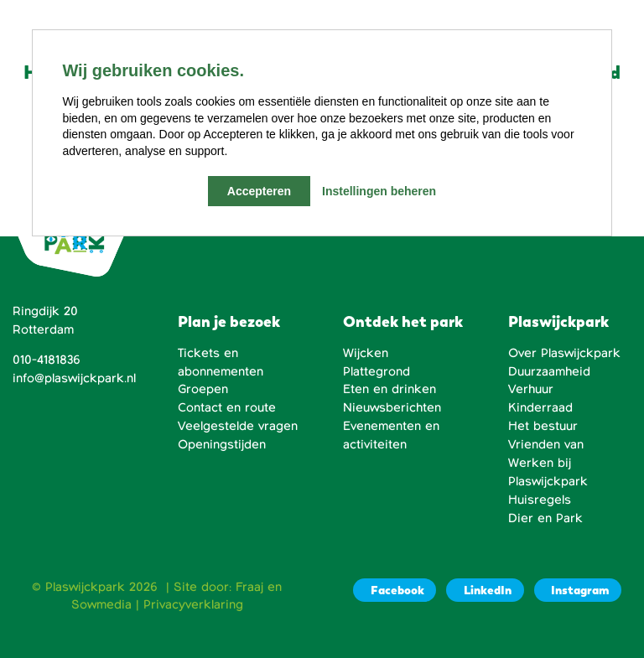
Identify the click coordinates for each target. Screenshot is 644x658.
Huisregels (540, 500)
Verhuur (531, 389)
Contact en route (227, 407)
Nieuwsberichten (392, 407)
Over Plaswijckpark (564, 353)
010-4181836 (47, 360)
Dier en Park (545, 518)
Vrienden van (546, 444)
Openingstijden (222, 444)
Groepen (203, 389)
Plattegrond (377, 371)
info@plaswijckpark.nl (74, 378)
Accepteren (259, 191)
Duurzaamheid (549, 371)
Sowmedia (101, 604)
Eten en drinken (390, 389)
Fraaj (249, 587)
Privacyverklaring (193, 604)
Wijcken (366, 353)
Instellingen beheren (379, 191)
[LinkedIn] (485, 591)
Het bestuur (543, 426)
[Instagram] (578, 591)
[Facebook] (395, 591)
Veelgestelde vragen (238, 426)
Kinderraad (540, 407)
